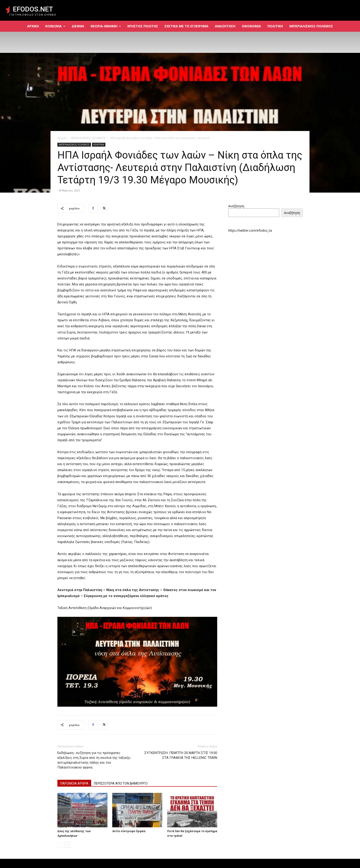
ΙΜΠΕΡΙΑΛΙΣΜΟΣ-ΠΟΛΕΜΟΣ (88, 138)
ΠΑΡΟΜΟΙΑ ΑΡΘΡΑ (74, 783)
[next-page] (68, 845)
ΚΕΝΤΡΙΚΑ (99, 145)
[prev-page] (60, 845)
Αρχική (62, 138)
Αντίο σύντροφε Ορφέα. (129, 831)
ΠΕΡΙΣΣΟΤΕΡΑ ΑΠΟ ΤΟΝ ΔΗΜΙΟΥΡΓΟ (121, 783)
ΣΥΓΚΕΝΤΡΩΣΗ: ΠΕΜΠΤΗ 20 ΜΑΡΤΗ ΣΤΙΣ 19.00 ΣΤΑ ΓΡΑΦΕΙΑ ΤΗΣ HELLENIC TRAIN (181, 755)
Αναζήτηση (236, 206)
